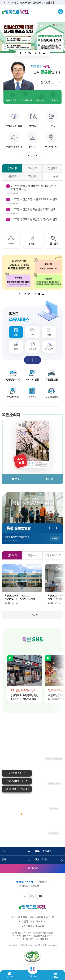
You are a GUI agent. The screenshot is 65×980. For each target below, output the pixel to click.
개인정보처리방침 (24, 882)
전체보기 (45, 53)
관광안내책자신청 (15, 781)
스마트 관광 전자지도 (15, 789)
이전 (22, 53)
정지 (40, 53)
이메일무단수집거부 (30, 886)
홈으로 (10, 977)
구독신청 (48, 479)
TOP (34, 868)
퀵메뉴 (55, 977)
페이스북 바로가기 (26, 648)
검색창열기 (60, 12)
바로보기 (17, 479)
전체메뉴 (32, 975)
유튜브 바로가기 (39, 648)
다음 (34, 53)
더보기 (55, 177)
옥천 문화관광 (15, 773)
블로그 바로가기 (33, 648)
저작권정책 (44, 882)
